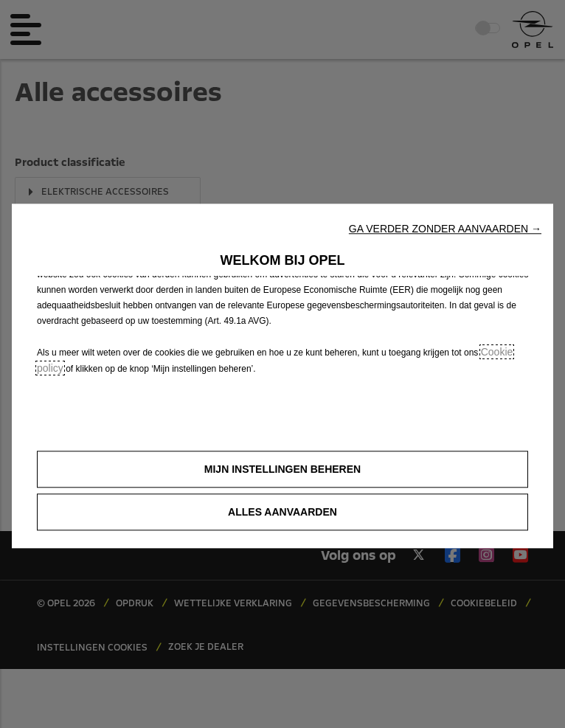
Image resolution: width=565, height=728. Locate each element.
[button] (445, 229)
